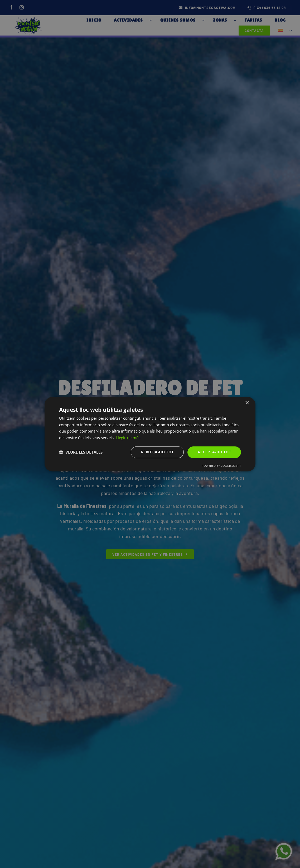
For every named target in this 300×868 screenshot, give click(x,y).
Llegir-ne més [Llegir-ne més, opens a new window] (128, 438)
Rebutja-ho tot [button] (157, 452)
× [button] (247, 403)
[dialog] (150, 434)
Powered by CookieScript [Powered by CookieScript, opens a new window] (221, 466)
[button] (81, 452)
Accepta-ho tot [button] (214, 452)
